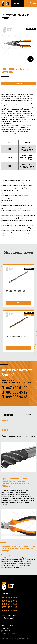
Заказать (18, 83)
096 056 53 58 (9, 601)
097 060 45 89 (17, 392)
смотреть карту (9, 633)
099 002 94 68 (17, 397)
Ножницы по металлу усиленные (12, 215)
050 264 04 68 (9, 604)
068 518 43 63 (9, 598)
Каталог (17, 3)
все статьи (31, 436)
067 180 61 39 (17, 388)
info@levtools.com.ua (9, 626)
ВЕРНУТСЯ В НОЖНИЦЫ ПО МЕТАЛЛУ (15, 16)
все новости (31, 415)
